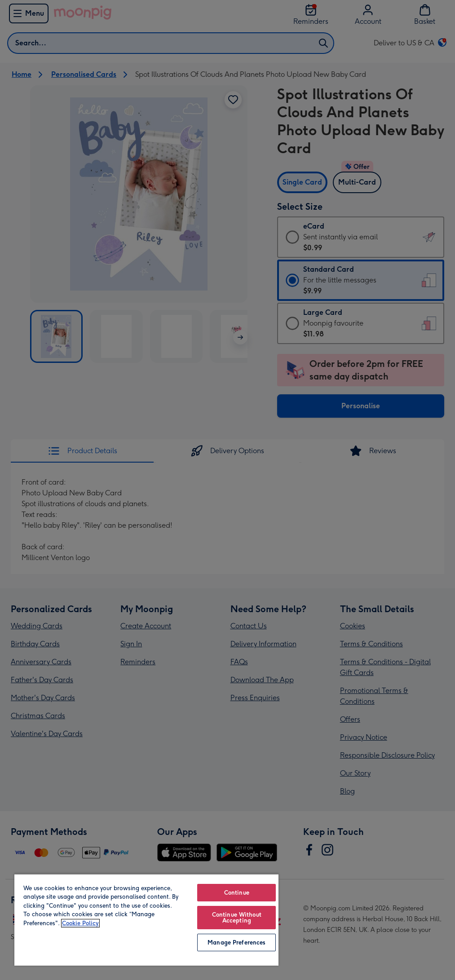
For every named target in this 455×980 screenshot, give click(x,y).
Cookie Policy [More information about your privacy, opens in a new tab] (80, 923)
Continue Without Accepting (237, 918)
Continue (237, 893)
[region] (146, 920)
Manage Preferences (236, 942)
